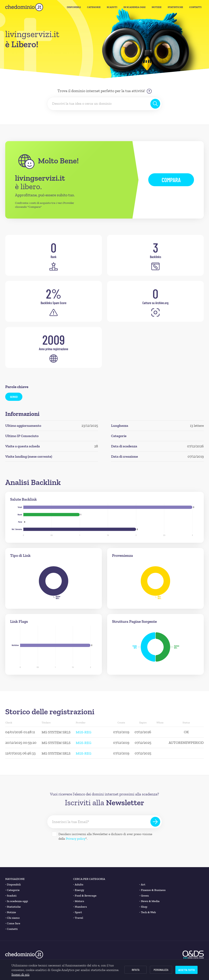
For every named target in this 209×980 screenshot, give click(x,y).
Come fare (13, 923)
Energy (79, 890)
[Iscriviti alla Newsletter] (155, 822)
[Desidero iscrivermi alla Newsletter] (54, 834)
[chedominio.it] (24, 7)
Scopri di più (20, 974)
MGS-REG (84, 732)
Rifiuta (136, 970)
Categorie (94, 7)
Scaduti (112, 7)
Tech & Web (148, 912)
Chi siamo (12, 918)
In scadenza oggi (17, 901)
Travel (78, 918)
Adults (78, 884)
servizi (14, 397)
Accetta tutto (186, 970)
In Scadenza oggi (134, 7)
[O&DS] (193, 955)
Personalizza (161, 970)
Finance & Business (152, 890)
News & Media (149, 901)
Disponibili (74, 7)
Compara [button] (171, 180)
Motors (79, 901)
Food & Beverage (85, 896)
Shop (143, 907)
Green (144, 896)
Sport (78, 912)
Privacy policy (76, 839)
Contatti (195, 7)
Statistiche (175, 7)
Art (142, 884)
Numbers (80, 907)
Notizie (157, 7)
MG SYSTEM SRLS (56, 732)
